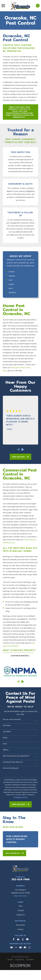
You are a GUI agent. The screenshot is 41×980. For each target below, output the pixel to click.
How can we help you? (11, 768)
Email (5, 744)
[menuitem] (10, 959)
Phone (5, 738)
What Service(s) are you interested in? (16, 756)
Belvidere (12, 292)
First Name (7, 726)
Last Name (7, 732)
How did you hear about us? (13, 762)
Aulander (12, 276)
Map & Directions (20, 896)
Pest (20, 906)
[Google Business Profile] (18, 939)
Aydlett (11, 284)
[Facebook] (14, 939)
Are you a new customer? (12, 719)
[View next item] (23, 449)
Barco (11, 288)
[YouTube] (27, 939)
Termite (21, 910)
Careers (20, 929)
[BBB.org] (23, 939)
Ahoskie (12, 272)
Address (6, 750)
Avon (10, 280)
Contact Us (21, 915)
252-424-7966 (21, 879)
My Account (20, 925)
